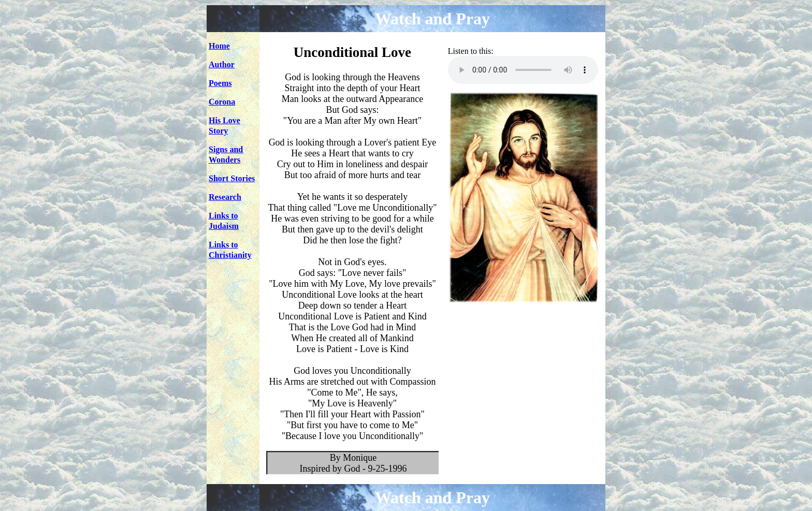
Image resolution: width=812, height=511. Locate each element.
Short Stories (232, 178)
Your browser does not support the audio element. (523, 70)
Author (222, 64)
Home (219, 46)
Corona (222, 102)
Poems (220, 83)
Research (225, 197)
